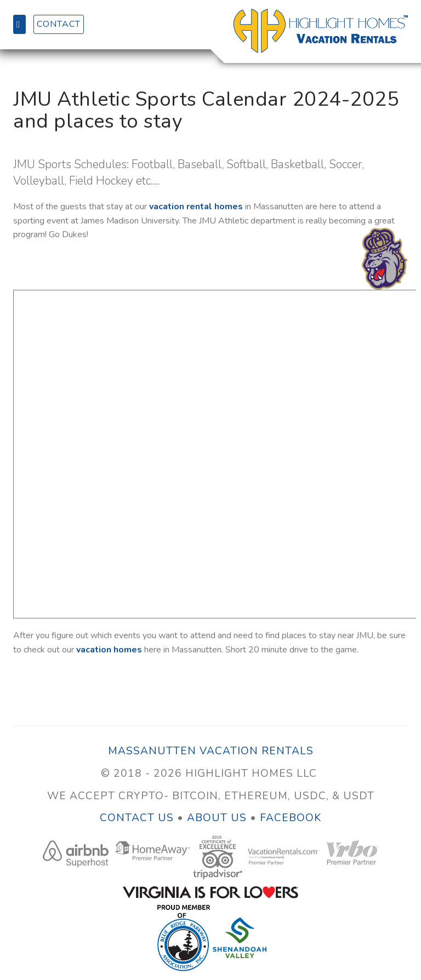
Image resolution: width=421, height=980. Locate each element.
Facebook (291, 818)
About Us (217, 818)
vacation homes (109, 650)
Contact (59, 24)
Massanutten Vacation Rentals (211, 751)
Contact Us (138, 818)
